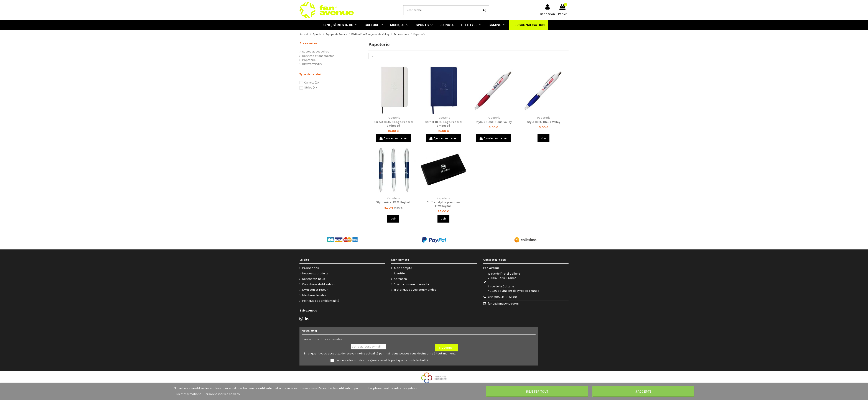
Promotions (311, 268)
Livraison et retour (315, 290)
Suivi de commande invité (411, 284)
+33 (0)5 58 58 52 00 (502, 297)
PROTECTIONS (312, 64)
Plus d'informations (188, 394)
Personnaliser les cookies (222, 394)
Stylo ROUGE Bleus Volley (494, 122)
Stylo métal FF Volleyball (393, 202)
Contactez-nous (314, 279)
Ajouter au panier (393, 138)
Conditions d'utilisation (318, 284)
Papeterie (309, 60)
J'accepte (643, 391)
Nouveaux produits (315, 273)
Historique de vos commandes (415, 290)
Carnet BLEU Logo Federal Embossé (443, 124)
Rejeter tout (537, 391)
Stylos (311, 88)
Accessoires (308, 43)
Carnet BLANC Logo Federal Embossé (393, 124)
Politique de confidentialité (321, 301)
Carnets (312, 83)
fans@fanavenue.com (503, 304)
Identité (399, 273)
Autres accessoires (316, 52)
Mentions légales (314, 295)
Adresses (400, 279)
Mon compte (403, 268)
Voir (543, 138)
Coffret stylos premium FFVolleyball (443, 204)
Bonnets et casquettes (318, 56)
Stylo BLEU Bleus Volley (544, 122)
